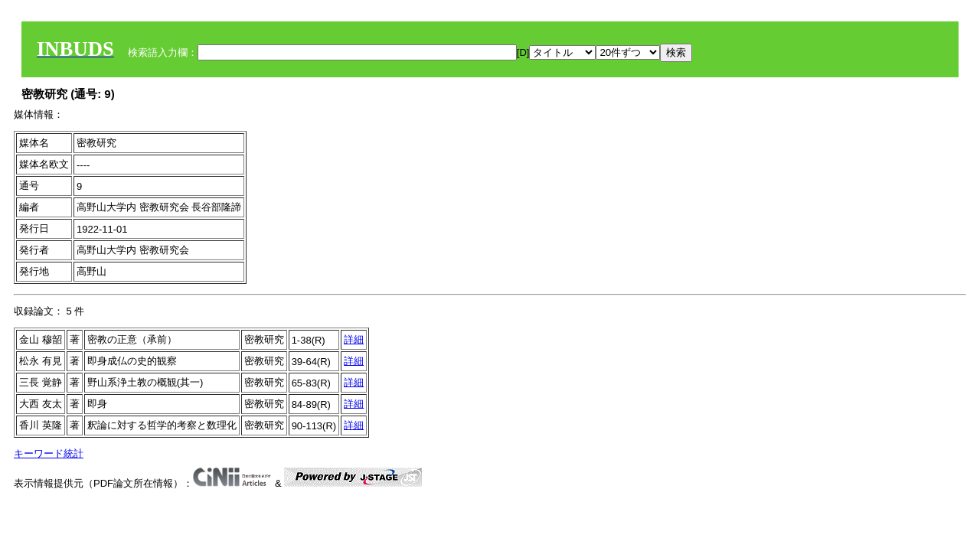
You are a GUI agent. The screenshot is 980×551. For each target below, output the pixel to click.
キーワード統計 (49, 453)
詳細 (354, 339)
